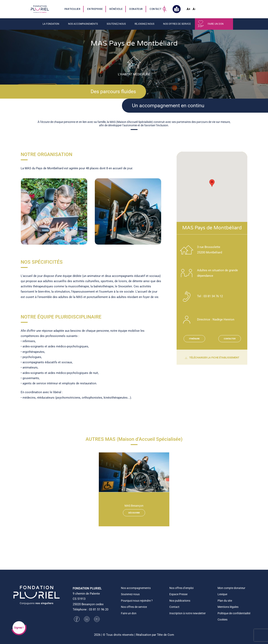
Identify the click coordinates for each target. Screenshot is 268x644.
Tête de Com (165, 635)
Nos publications (180, 601)
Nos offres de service (177, 24)
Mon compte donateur (231, 588)
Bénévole (116, 9)
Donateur (136, 9)
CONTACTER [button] (230, 339)
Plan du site (225, 601)
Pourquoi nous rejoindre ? (137, 601)
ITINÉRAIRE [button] (194, 339)
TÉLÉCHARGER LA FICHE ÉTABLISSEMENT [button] (212, 358)
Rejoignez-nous (144, 24)
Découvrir (134, 513)
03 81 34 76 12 (213, 296)
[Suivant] (164, 221)
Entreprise (95, 9)
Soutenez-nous (116, 24)
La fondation (51, 24)
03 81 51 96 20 (99, 609)
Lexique (222, 594)
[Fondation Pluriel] (40, 9)
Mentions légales (228, 607)
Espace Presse (178, 594)
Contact (155, 9)
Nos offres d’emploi (181, 588)
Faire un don (216, 24)
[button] (165, 9)
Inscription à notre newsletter (188, 613)
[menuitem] (73, 9)
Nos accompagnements (83, 24)
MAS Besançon (134, 506)
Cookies (222, 620)
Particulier (73, 9)
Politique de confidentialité (234, 613)
